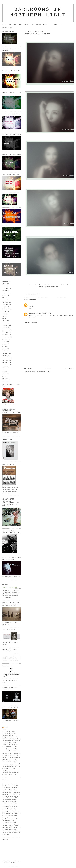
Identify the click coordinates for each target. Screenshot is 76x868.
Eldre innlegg (69, 368)
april (4, 284)
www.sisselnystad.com (51, 287)
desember (5, 302)
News (15, 24)
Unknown (31, 313)
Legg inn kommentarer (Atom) (42, 372)
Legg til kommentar (31, 323)
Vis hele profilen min (9, 775)
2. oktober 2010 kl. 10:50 (44, 304)
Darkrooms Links (56, 24)
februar (5, 325)
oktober (5, 291)
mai (4, 319)
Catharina (32, 304)
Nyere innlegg (28, 368)
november (5, 288)
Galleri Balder (24, 24)
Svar (30, 308)
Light (10, 24)
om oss (6, 727)
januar (5, 300)
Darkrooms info (7, 28)
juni (4, 316)
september (6, 293)
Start (4, 24)
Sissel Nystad (35, 294)
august (5, 312)
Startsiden (49, 368)
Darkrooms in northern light (38, 12)
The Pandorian (36, 24)
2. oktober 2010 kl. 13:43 (43, 313)
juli (4, 314)
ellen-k (46, 24)
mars (4, 286)
